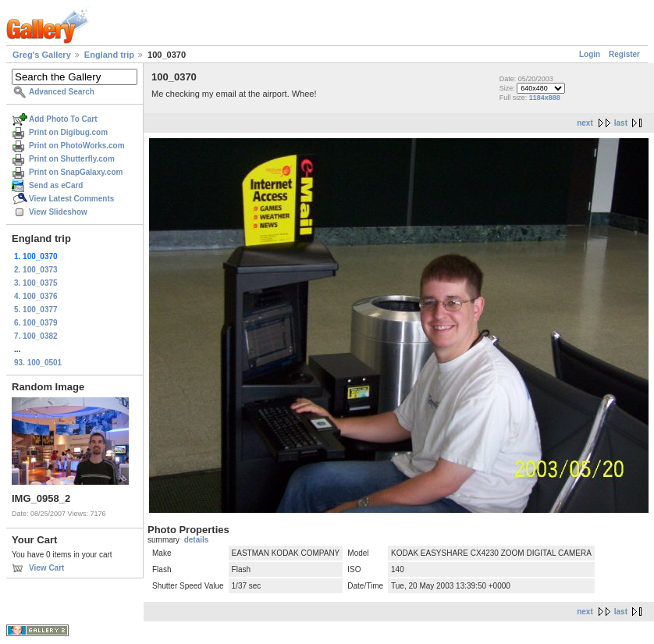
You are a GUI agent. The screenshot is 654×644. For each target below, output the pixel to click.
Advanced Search (62, 92)
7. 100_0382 (36, 336)
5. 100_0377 (36, 310)
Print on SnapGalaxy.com (76, 172)
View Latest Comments (71, 199)
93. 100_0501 (38, 363)
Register (624, 54)
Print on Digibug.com (68, 132)
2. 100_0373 (36, 270)
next (585, 123)
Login (590, 54)
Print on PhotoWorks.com (77, 146)
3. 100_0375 (36, 283)
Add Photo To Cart (63, 119)
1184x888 (545, 98)
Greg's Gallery (42, 55)
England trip (109, 55)
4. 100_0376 (36, 296)
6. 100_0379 (36, 323)
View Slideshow (58, 212)
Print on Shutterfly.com (72, 159)
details (197, 540)
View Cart (46, 568)
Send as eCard (56, 185)
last (621, 123)
